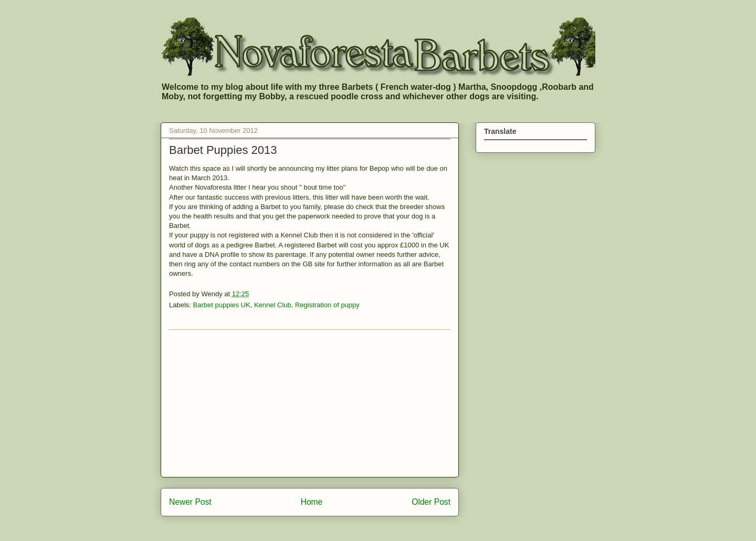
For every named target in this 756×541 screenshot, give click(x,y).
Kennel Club (273, 305)
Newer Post (190, 502)
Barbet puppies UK (222, 305)
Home (312, 502)
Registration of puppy (327, 305)
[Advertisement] (310, 403)
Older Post (431, 502)
